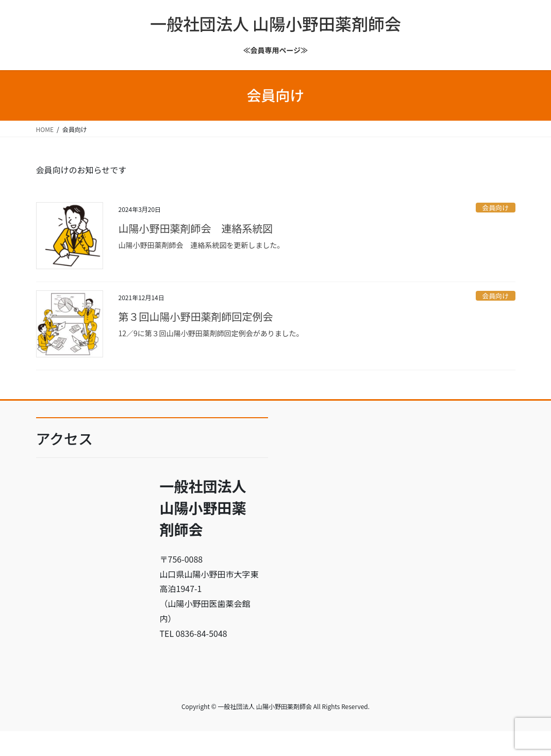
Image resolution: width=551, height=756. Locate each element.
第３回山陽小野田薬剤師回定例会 (196, 316)
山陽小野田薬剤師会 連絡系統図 (196, 228)
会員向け (496, 208)
